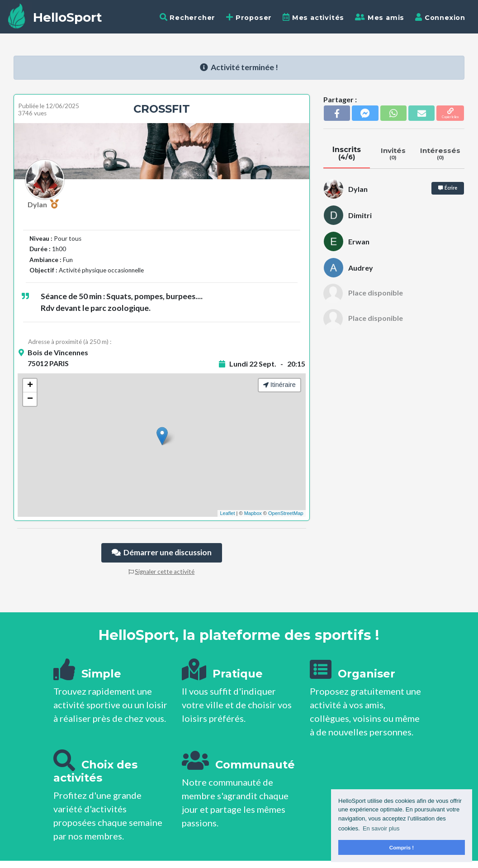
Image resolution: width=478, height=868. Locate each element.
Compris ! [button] (402, 847)
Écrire (448, 188)
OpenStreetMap (286, 513)
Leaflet (227, 513)
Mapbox (253, 513)
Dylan (43, 204)
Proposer (249, 17)
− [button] (30, 399)
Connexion (440, 17)
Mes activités (313, 17)
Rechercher (188, 17)
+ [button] (30, 386)
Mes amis (380, 17)
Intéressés (440, 153)
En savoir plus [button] (381, 828)
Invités (393, 153)
